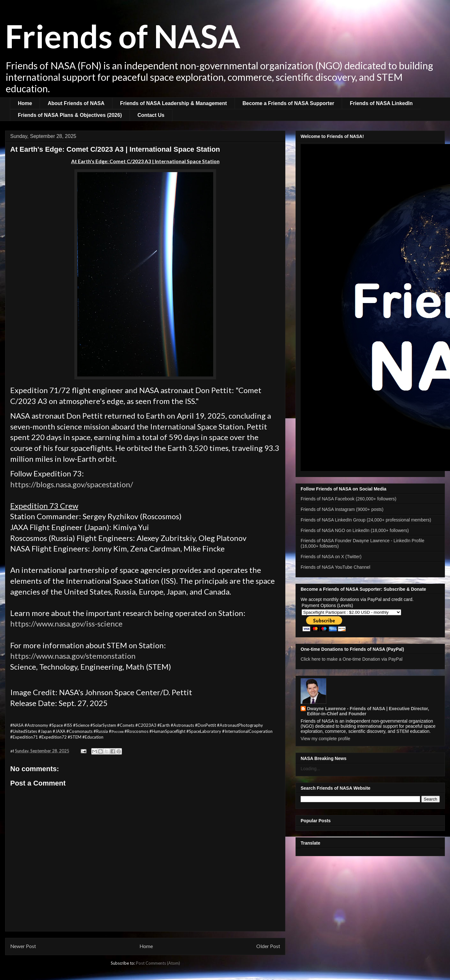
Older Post (268, 946)
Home (25, 103)
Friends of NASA (123, 36)
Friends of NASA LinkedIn (381, 103)
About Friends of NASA (76, 103)
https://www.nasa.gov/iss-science (66, 623)
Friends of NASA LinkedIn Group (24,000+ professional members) (366, 520)
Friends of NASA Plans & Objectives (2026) (70, 115)
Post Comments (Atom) (158, 963)
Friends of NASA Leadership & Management (173, 103)
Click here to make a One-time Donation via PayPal (352, 659)
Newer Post (23, 946)
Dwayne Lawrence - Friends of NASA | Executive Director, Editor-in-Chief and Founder (368, 711)
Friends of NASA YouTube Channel (335, 567)
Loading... (311, 769)
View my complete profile (325, 739)
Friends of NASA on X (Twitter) (331, 557)
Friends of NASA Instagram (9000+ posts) (342, 509)
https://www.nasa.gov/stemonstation (73, 656)
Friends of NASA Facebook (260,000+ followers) (349, 499)
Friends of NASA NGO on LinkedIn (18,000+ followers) (355, 530)
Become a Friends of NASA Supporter (288, 103)
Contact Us (151, 115)
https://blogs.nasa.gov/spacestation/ (72, 484)
